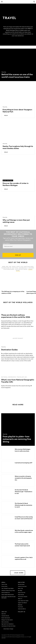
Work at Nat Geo (5, 622)
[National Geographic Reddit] (19, 623)
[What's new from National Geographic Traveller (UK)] (18, 381)
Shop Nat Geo (21, 595)
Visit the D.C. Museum (23, 597)
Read (5, 115)
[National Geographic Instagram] (19, 614)
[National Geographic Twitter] (19, 617)
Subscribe (4, 614)
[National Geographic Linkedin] (19, 620)
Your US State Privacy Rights (8, 588)
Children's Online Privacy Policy (8, 590)
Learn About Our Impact (23, 601)
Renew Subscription (6, 618)
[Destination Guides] (18, 352)
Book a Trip (20, 588)
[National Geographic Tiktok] (23, 620)
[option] (13, 284)
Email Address (6, 243)
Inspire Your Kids (22, 593)
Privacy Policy (4, 586)
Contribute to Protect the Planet (8, 626)
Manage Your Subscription (7, 620)
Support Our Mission (22, 603)
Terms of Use (4, 584)
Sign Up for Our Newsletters (8, 624)
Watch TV (20, 599)
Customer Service (5, 616)
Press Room (20, 607)
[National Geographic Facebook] (22, 614)
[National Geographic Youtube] (22, 617)
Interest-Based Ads (6, 593)
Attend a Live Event (22, 586)
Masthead (20, 605)
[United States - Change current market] (7, 629)
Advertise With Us (22, 609)
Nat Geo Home (21, 584)
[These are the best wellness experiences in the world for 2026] (18, 319)
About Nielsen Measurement (8, 595)
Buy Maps (20, 590)
